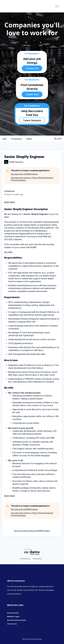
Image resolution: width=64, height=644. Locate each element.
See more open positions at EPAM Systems (32, 531)
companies (16, 139)
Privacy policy (25, 559)
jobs (4, 139)
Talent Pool (32, 94)
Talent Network (32, 120)
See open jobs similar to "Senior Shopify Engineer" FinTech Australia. (32, 179)
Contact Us (32, 68)
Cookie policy (37, 559)
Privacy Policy (13, 613)
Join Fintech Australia (16, 620)
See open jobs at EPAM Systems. (25, 174)
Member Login (13, 616)
